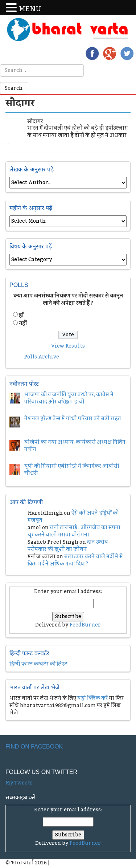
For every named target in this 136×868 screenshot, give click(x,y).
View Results (68, 346)
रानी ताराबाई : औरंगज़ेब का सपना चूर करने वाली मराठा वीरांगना (74, 531)
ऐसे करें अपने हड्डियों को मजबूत (73, 517)
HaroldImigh (45, 513)
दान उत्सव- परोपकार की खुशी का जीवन (69, 546)
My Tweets (19, 783)
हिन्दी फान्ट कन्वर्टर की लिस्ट (38, 664)
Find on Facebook (34, 747)
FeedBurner (85, 625)
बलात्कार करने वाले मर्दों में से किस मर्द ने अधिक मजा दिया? (75, 560)
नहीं (23, 324)
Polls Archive (42, 357)
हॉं (21, 315)
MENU (30, 9)
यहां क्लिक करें (92, 698)
